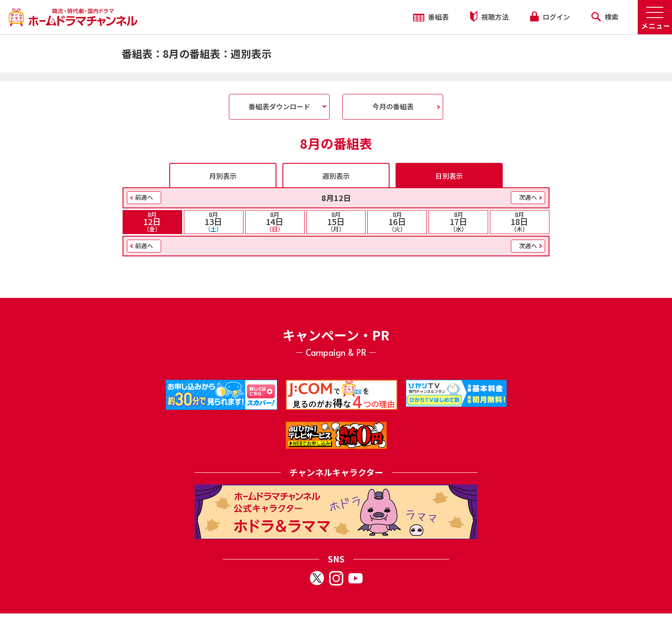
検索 (605, 17)
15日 (336, 222)
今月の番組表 (393, 106)
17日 (458, 222)
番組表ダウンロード (279, 106)
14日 (275, 222)
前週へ (144, 197)
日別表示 (449, 176)
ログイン (550, 17)
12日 (152, 222)
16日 (397, 222)
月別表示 (223, 176)
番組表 (431, 17)
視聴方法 (489, 17)
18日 (520, 222)
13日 (214, 222)
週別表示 (336, 176)
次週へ (528, 197)
